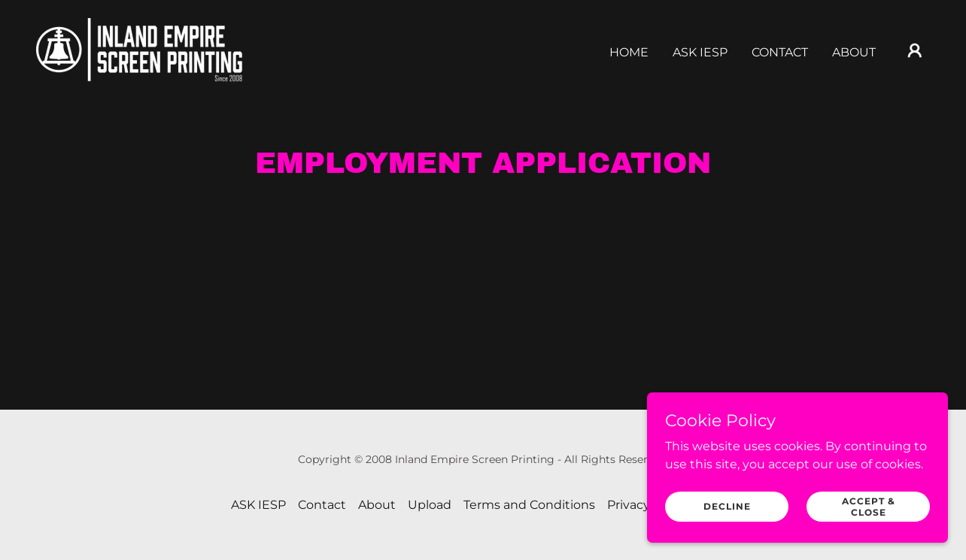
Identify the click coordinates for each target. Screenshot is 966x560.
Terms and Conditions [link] (529, 505)
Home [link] (629, 52)
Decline (727, 506)
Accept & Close (869, 506)
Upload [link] (430, 505)
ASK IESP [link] (700, 52)
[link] (140, 49)
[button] (915, 50)
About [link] (854, 52)
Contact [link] (780, 52)
